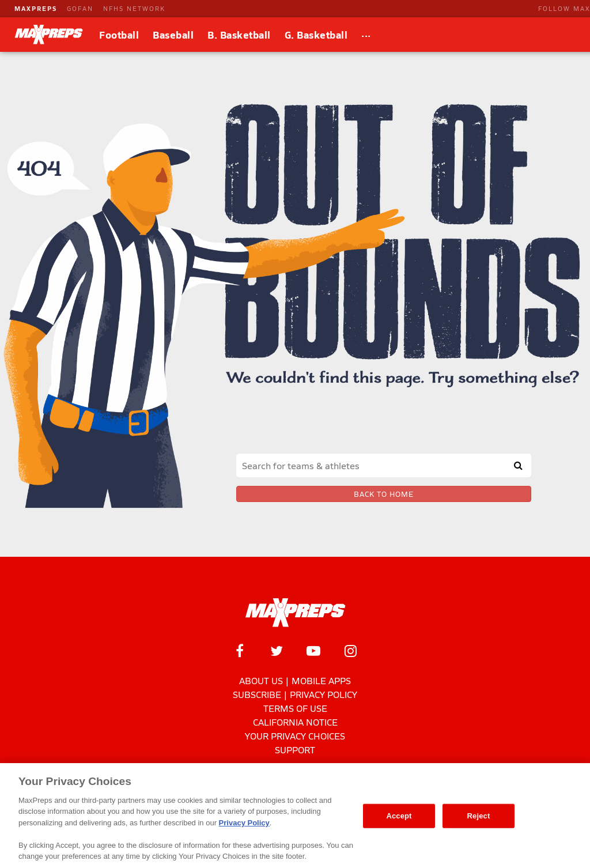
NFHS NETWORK (134, 8)
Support (295, 750)
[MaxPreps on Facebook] (240, 651)
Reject (479, 816)
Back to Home (384, 494)
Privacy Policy (324, 694)
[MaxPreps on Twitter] (277, 651)
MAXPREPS (36, 8)
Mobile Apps (321, 680)
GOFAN (80, 8)
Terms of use (295, 708)
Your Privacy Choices (295, 736)
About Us (261, 680)
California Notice (295, 722)
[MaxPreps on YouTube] (313, 651)
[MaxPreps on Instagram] (350, 651)
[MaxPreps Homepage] (295, 613)
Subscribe (257, 694)
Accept (399, 816)
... (366, 33)
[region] (295, 816)
